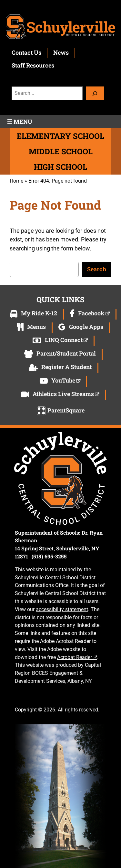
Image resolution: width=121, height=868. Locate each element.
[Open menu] (19, 122)
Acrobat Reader (75, 657)
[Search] (95, 93)
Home (16, 181)
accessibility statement (62, 609)
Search (97, 269)
